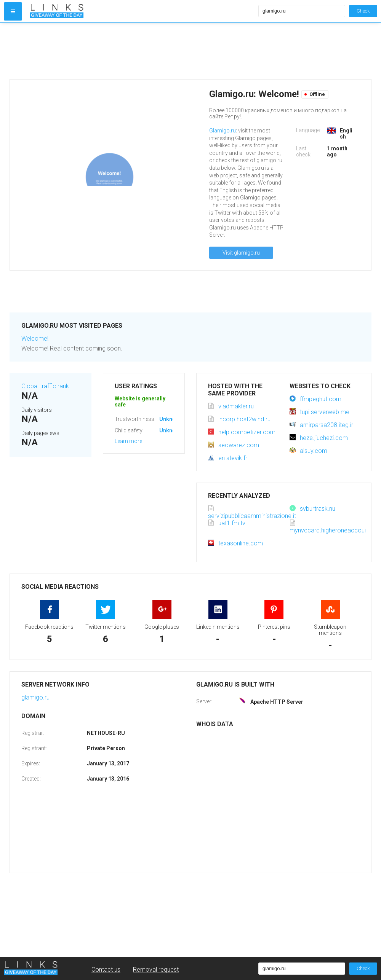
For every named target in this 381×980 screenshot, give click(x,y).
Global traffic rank (45, 386)
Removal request (156, 970)
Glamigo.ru (223, 131)
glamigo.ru (35, 697)
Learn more (128, 441)
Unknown (171, 419)
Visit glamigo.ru (241, 253)
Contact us (106, 970)
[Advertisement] (142, 51)
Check (363, 11)
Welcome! (35, 339)
